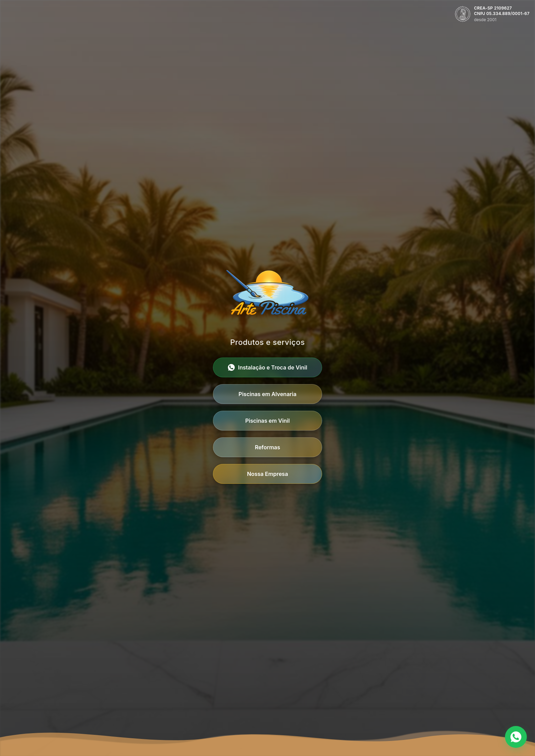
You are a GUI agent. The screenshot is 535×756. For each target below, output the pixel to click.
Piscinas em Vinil (268, 421)
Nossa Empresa (267, 474)
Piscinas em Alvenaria (267, 394)
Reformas (267, 447)
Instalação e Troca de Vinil (268, 367)
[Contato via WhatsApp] (516, 737)
